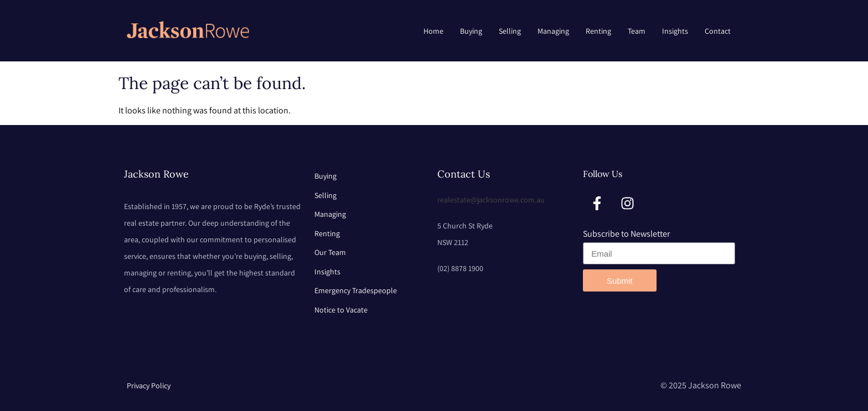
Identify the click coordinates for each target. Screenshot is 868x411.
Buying (471, 31)
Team (637, 31)
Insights (675, 31)
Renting (598, 31)
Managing (553, 31)
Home (433, 31)
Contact (718, 31)
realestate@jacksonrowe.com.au (491, 200)
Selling (510, 31)
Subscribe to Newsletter (626, 234)
